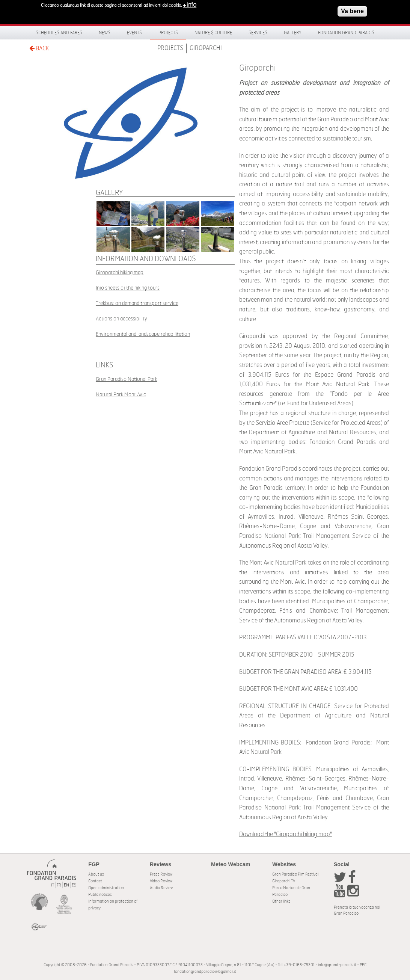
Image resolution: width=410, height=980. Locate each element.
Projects (168, 33)
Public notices (100, 895)
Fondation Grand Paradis (346, 33)
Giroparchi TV (284, 881)
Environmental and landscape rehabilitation (143, 334)
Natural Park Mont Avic (121, 395)
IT (53, 885)
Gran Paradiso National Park (127, 379)
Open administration (106, 888)
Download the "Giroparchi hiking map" (286, 834)
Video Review (161, 881)
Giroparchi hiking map (120, 273)
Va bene (352, 10)
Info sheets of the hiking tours (128, 288)
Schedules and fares (59, 33)
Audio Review (161, 888)
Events (134, 33)
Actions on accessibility (121, 319)
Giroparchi (206, 48)
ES (74, 885)
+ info (190, 3)
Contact (95, 881)
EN (66, 885)
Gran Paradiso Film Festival (295, 874)
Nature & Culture (213, 33)
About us (96, 874)
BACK (39, 48)
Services (258, 33)
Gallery (293, 33)
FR (59, 885)
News (105, 33)
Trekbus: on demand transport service (137, 303)
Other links (281, 901)
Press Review (161, 874)
